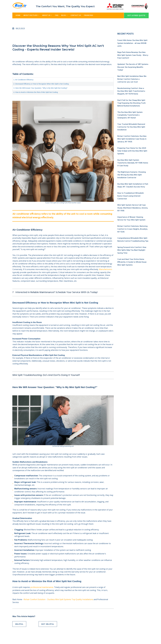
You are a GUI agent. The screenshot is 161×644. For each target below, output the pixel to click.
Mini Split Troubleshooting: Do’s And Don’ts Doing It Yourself (46, 380)
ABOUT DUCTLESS (31, 15)
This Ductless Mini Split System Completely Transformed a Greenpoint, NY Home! (130, 115)
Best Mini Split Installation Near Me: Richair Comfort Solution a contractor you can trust (132, 79)
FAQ (57, 15)
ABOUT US (47, 15)
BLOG (64, 15)
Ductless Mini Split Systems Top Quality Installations (71, 607)
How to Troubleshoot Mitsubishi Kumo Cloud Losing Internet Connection (131, 195)
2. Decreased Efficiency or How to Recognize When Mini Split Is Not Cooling (41, 84)
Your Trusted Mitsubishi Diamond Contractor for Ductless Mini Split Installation (131, 126)
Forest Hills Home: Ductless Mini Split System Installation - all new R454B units (132, 44)
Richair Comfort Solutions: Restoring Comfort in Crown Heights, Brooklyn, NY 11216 (133, 228)
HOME (18, 15)
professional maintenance (42, 595)
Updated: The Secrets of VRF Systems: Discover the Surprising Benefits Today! (133, 67)
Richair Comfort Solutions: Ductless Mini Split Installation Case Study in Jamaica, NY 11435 (132, 138)
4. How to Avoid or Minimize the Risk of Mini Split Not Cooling (36, 93)
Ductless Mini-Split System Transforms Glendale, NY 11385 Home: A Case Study (133, 162)
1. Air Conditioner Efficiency (24, 80)
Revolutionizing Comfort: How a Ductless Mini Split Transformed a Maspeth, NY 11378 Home (131, 91)
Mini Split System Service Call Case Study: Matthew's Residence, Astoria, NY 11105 (133, 207)
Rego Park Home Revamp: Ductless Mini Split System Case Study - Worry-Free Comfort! (133, 55)
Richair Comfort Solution (35, 607)
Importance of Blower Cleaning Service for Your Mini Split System (131, 217)
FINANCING (88, 15)
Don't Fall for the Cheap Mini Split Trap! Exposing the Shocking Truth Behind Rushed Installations (132, 103)
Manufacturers (19, 275)
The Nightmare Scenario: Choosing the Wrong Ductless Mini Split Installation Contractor (132, 174)
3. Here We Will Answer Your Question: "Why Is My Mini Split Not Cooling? (40, 89)
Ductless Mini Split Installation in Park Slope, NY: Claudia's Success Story (133, 184)
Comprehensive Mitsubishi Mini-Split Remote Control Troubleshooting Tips (133, 238)
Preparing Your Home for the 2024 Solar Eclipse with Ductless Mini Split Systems (132, 150)
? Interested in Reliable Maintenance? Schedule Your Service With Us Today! (55, 295)
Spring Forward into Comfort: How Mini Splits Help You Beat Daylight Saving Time (132, 248)
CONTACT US (76, 15)
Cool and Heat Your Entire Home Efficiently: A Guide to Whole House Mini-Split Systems (132, 260)
